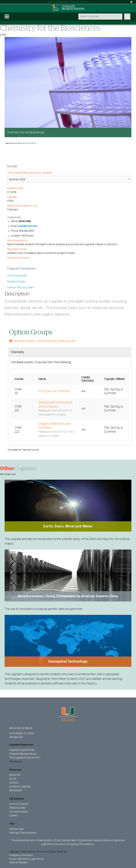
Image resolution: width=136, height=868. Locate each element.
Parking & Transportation (23, 833)
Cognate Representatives (23, 754)
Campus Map (17, 829)
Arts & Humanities (17, 276)
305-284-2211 (16, 737)
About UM (15, 775)
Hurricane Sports (19, 812)
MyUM (13, 779)
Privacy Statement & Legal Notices (27, 859)
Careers (13, 816)
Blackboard (16, 791)
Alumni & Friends (19, 804)
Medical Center (17, 808)
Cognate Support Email (22, 750)
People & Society (16, 282)
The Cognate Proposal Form (25, 758)
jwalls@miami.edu (28, 226)
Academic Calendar (20, 787)
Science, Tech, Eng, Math (20, 288)
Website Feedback (18, 863)
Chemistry (18, 352)
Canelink (14, 783)
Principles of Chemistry (55, 391)
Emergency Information (21, 855)
